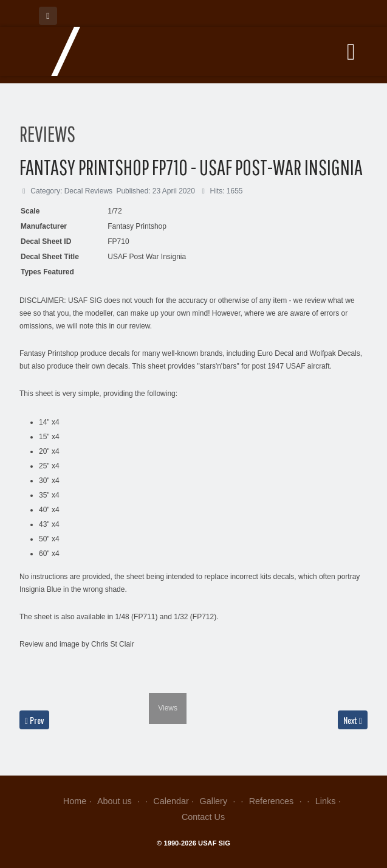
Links (326, 801)
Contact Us (203, 817)
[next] (179, 684)
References (277, 801)
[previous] (27, 684)
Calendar (171, 801)
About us (120, 801)
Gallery (219, 801)
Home (75, 801)
